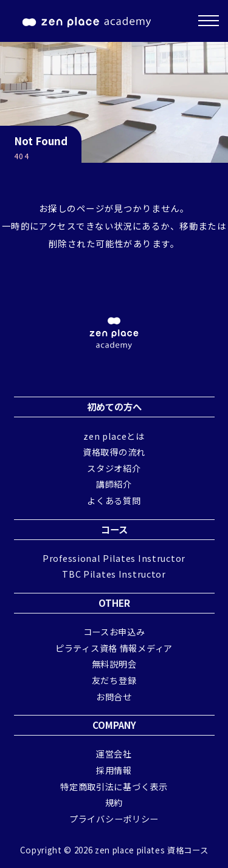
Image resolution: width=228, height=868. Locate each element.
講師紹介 (114, 484)
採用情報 (114, 770)
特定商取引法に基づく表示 (114, 786)
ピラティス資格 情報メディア (114, 648)
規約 (114, 802)
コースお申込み (114, 631)
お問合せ (114, 696)
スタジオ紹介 (114, 468)
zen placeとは (114, 436)
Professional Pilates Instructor (114, 558)
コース (114, 529)
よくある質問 (114, 500)
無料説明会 (114, 664)
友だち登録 (114, 680)
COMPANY (114, 725)
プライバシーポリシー (114, 818)
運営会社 (114, 754)
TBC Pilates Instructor (114, 574)
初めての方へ (114, 406)
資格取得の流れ (114, 452)
